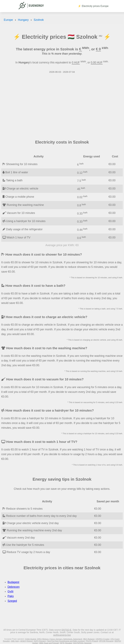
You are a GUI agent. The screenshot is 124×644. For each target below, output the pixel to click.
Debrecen (14, 587)
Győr (11, 591)
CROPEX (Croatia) (103, 639)
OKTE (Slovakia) (66, 643)
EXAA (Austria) (31, 639)
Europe (8, 20)
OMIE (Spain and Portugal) (49, 643)
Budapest (13, 582)
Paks (11, 596)
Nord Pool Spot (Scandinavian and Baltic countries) (66, 641)
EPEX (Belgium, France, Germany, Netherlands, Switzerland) (60, 639)
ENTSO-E (66, 630)
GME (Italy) (15, 641)
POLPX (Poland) (92, 641)
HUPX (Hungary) (40, 641)
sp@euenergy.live (62, 635)
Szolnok (39, 20)
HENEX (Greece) (27, 641)
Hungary (23, 20)
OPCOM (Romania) (106, 641)
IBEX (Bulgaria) (89, 639)
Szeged (12, 601)
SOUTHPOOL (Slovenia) (82, 643)
